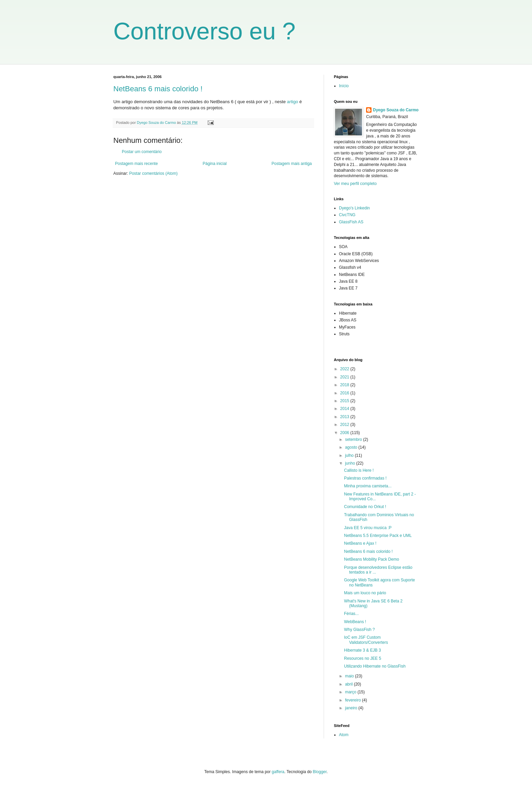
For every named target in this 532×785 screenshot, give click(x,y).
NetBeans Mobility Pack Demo (372, 559)
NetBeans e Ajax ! (360, 543)
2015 (345, 401)
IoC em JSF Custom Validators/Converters (366, 640)
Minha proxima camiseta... (368, 486)
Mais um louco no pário (365, 593)
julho (350, 455)
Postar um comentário (142, 152)
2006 (345, 433)
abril (349, 684)
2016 (345, 393)
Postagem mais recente (136, 164)
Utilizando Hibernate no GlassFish (375, 666)
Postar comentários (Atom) (154, 173)
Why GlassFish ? (359, 630)
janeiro (352, 708)
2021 (345, 377)
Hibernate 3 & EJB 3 (363, 650)
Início (344, 86)
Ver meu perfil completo (355, 184)
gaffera (278, 772)
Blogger (320, 772)
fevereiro (354, 700)
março (351, 692)
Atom (344, 735)
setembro (354, 440)
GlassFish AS (351, 222)
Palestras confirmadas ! (365, 478)
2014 (345, 409)
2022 (345, 369)
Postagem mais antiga (292, 164)
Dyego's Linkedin (354, 208)
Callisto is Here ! (359, 470)
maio (350, 676)
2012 (345, 425)
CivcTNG (347, 215)
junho (351, 463)
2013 (345, 417)
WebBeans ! (355, 622)
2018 (345, 385)
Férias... (351, 614)
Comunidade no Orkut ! (365, 507)
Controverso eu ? (204, 31)
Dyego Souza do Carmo (396, 110)
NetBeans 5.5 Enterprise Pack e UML (378, 536)
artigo (293, 102)
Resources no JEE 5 (363, 658)
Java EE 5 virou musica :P (368, 528)
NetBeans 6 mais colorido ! (158, 89)
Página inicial (215, 164)
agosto (352, 447)
